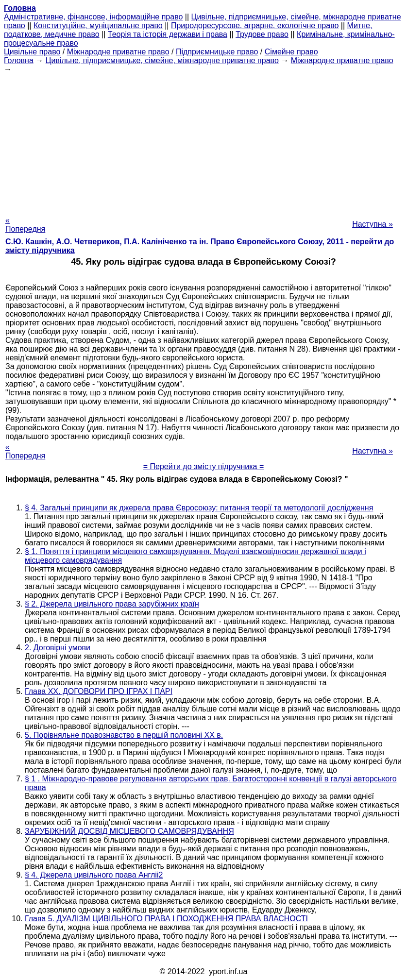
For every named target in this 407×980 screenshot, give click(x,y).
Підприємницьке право (217, 52)
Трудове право (262, 34)
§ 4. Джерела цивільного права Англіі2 (94, 875)
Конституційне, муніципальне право (98, 25)
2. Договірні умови (58, 648)
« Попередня (25, 225)
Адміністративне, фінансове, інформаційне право (93, 17)
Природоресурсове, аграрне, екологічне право (255, 25)
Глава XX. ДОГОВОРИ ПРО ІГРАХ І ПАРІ (99, 691)
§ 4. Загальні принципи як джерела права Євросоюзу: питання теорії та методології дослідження (199, 508)
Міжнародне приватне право (118, 52)
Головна (19, 60)
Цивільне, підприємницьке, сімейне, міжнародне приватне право (162, 60)
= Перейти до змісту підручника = (204, 466)
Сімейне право (291, 52)
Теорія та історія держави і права (168, 34)
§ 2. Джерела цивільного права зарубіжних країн (112, 604)
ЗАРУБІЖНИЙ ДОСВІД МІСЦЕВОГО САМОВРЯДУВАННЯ (129, 831)
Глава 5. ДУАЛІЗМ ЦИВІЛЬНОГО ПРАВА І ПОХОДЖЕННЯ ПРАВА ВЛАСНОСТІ (166, 919)
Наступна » (373, 224)
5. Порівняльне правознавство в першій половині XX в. (124, 735)
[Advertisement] (203, 142)
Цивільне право (32, 52)
